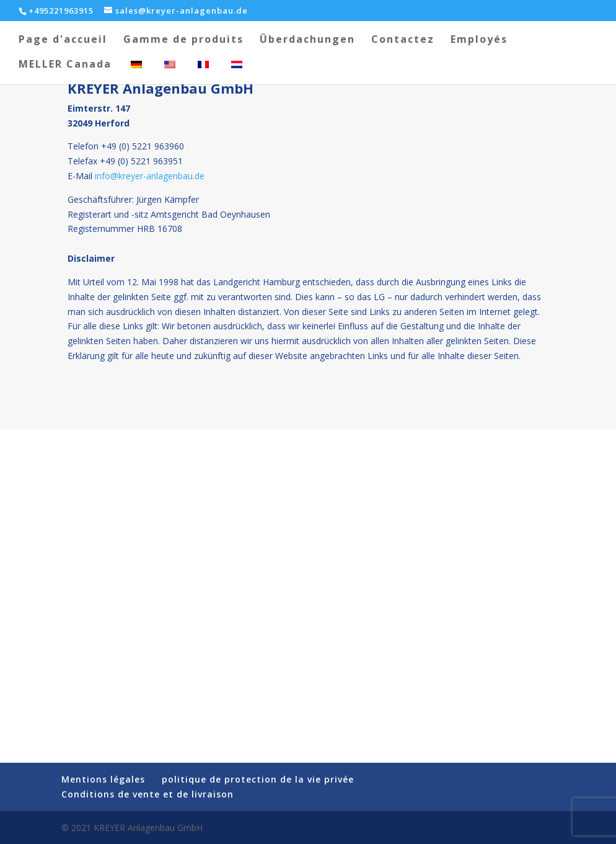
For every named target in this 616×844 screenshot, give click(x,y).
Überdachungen (307, 40)
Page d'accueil (63, 40)
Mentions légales (103, 779)
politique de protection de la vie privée (258, 779)
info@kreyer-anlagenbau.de (150, 176)
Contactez (403, 40)
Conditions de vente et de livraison (147, 794)
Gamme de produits (183, 40)
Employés (479, 40)
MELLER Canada (65, 65)
